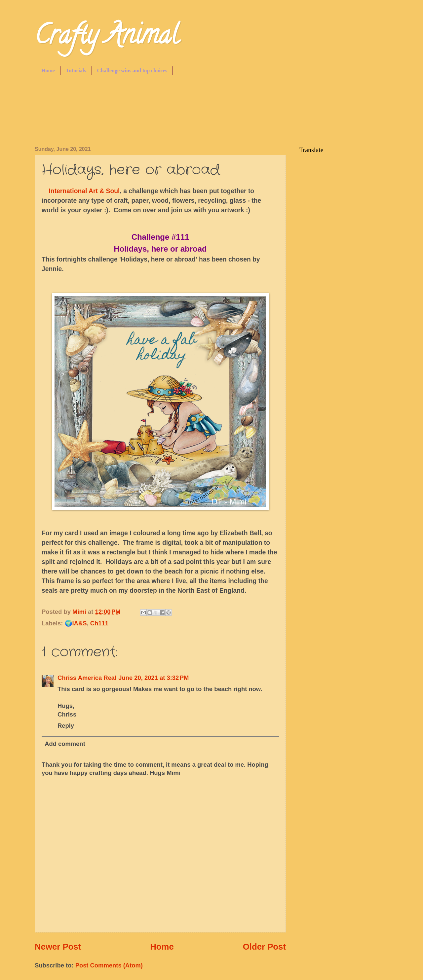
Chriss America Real (87, 678)
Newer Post (58, 947)
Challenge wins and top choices (132, 70)
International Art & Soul (83, 191)
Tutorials (76, 70)
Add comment (65, 744)
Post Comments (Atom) (109, 965)
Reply (66, 726)
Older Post (264, 947)
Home (48, 70)
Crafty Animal (107, 38)
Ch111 (99, 623)
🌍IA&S (76, 623)
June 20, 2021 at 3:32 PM (154, 678)
